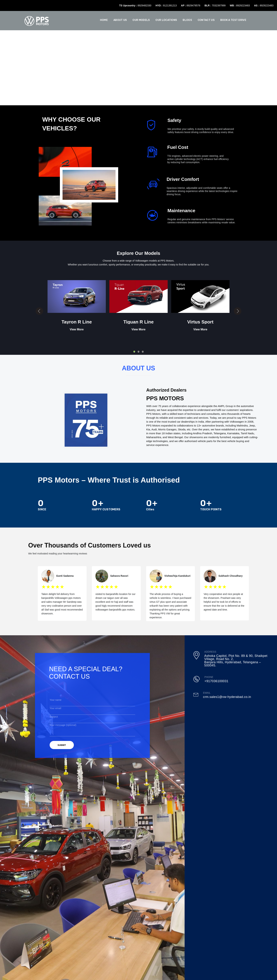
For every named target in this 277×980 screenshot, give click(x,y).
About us (120, 20)
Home (104, 20)
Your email (92, 708)
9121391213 (170, 5)
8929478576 (193, 5)
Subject (92, 714)
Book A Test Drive (233, 20)
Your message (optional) (92, 722)
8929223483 (243, 5)
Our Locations (166, 20)
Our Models (141, 20)
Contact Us (206, 20)
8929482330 (145, 5)
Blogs (187, 20)
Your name (92, 701)
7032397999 (219, 5)
